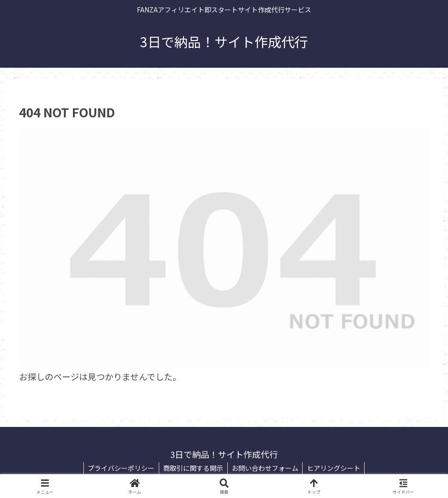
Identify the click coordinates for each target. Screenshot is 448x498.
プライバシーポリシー (119, 468)
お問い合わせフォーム (266, 468)
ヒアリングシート (336, 468)
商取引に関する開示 (193, 468)
